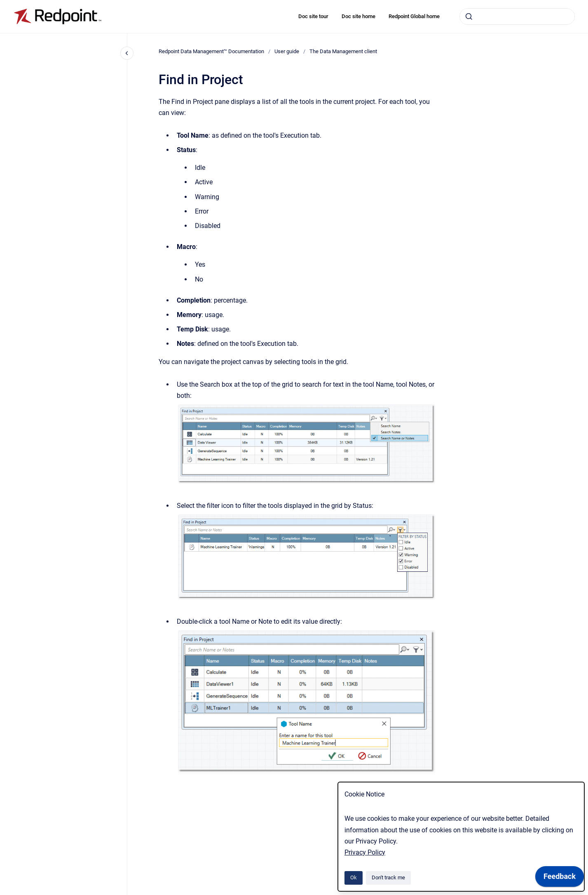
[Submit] (469, 16)
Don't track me (388, 877)
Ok (354, 877)
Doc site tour (313, 16)
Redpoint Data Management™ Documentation (211, 51)
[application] (560, 879)
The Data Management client (343, 51)
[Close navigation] (127, 53)
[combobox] (517, 16)
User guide (287, 51)
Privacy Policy (365, 852)
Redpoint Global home (414, 16)
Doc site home (358, 16)
